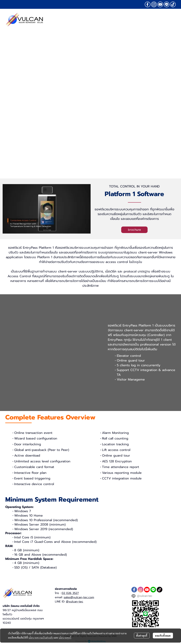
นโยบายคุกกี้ (65, 637)
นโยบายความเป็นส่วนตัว (41, 637)
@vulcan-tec (75, 602)
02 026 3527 (70, 593)
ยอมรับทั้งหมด (163, 636)
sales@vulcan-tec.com (79, 597)
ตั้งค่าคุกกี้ (142, 636)
